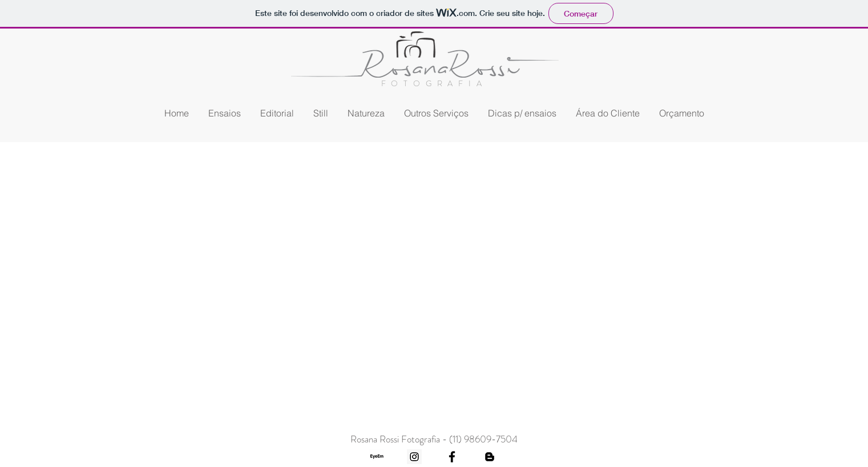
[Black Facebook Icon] (452, 457)
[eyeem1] (377, 457)
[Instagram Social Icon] (414, 457)
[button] (436, 113)
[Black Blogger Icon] (490, 457)
